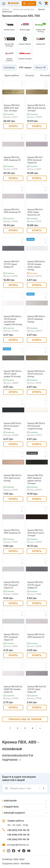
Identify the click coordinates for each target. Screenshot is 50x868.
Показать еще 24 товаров (25, 719)
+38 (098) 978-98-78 (18, 835)
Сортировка (9, 68)
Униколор (30, 76)
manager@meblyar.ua (18, 845)
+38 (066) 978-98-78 (18, 839)
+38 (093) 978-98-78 (18, 830)
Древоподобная (12, 76)
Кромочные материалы (24, 9)
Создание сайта (10, 864)
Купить (13, 126)
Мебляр (6, 9)
